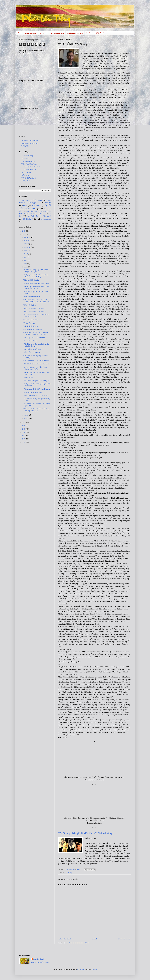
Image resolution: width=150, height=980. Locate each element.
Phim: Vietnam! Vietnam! (32, 297)
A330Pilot (80, 969)
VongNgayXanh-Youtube (30, 140)
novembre (27, 241)
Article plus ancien (124, 939)
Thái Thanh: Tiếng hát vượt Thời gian (36, 381)
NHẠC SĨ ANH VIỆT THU (32, 349)
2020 (24, 426)
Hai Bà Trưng (28, 377)
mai (25, 260)
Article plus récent (65, 939)
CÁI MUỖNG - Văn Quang (33, 329)
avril (25, 264)
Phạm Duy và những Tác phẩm (34, 311)
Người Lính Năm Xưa (75, 33)
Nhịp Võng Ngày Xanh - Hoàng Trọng (36, 283)
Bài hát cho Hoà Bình (31, 326)
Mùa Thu (36, 206)
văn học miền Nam (46, 219)
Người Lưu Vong (27, 156)
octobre (26, 244)
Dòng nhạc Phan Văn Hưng (33, 392)
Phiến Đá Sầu (26, 172)
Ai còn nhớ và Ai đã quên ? (31, 167)
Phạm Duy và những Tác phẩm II (35, 308)
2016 (24, 439)
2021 (24, 422)
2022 (24, 234)
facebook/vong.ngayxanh (30, 143)
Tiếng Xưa (25, 175)
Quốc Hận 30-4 (31, 33)
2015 (24, 442)
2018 (24, 432)
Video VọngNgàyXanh (29, 164)
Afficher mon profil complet (40, 962)
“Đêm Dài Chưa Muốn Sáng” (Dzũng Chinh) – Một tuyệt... (36, 410)
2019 (24, 429)
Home (20, 33)
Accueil (94, 939)
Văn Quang (68, 873)
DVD (25, 206)
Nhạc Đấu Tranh (31, 211)
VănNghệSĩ (47, 216)
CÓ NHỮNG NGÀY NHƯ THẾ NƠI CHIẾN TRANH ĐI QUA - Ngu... (36, 334)
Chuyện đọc (35, 203)
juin (25, 257)
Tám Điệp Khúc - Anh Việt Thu (34, 338)
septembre (27, 247)
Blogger (94, 969)
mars (26, 267)
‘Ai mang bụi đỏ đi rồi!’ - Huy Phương (37, 389)
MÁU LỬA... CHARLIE (32, 352)
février (26, 415)
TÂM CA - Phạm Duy (31, 320)
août (25, 250)
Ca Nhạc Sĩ (43, 33)
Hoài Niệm (25, 159)
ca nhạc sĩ (28, 219)
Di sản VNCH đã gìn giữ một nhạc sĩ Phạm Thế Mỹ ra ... (36, 271)
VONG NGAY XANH (29, 178)
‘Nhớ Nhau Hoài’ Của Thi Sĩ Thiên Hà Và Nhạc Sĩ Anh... (36, 316)
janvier (26, 418)
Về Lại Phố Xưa (29, 323)
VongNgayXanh (39, 959)
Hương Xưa (26, 181)
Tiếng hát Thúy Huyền (31, 280)
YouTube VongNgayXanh (95, 33)
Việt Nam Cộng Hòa (37, 214)
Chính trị (47, 203)
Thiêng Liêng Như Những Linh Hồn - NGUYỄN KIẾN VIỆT (36, 287)
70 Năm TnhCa (24, 200)
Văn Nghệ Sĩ (32, 216)
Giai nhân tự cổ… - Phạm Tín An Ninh (36, 361)
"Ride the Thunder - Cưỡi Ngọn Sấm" (36, 395)
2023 (24, 231)
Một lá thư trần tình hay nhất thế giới (36, 364)
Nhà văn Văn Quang (30, 341)
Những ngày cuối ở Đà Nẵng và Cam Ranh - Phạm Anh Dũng (36, 276)
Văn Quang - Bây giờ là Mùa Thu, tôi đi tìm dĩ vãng (85, 833)
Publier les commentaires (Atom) (78, 943)
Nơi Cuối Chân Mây (28, 161)
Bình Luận (37, 200)
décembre (27, 237)
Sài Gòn (44, 211)
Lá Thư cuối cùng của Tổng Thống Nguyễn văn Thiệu (35, 368)
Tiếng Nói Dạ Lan (30, 305)
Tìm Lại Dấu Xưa (57, 33)
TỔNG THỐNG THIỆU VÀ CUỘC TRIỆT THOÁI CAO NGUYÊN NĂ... (37, 301)
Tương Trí (25, 146)
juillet (26, 254)
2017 (24, 436)
